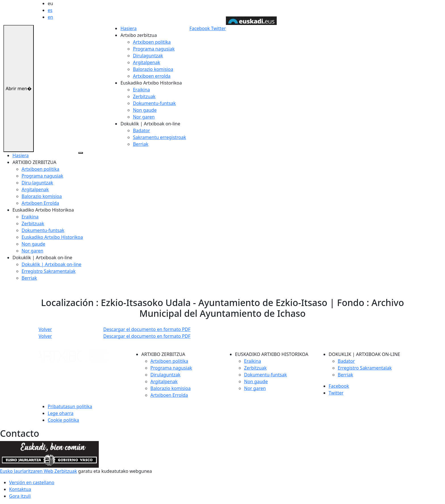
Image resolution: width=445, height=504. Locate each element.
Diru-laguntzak (37, 183)
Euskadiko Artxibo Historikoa (52, 237)
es (50, 10)
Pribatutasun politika (70, 406)
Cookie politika (63, 420)
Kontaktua (20, 489)
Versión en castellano (32, 482)
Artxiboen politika (152, 42)
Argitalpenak (146, 62)
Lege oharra (61, 413)
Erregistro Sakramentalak (49, 271)
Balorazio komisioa (153, 69)
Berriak (140, 144)
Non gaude (145, 110)
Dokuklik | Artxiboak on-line (52, 264)
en (50, 17)
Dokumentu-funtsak (154, 103)
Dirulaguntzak (148, 56)
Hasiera (128, 28)
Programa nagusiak (154, 49)
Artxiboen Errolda (40, 203)
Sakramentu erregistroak (159, 137)
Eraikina (141, 90)
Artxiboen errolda (152, 76)
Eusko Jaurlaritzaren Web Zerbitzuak (38, 471)
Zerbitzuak (144, 96)
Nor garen (144, 117)
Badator (141, 130)
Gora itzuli (20, 496)
